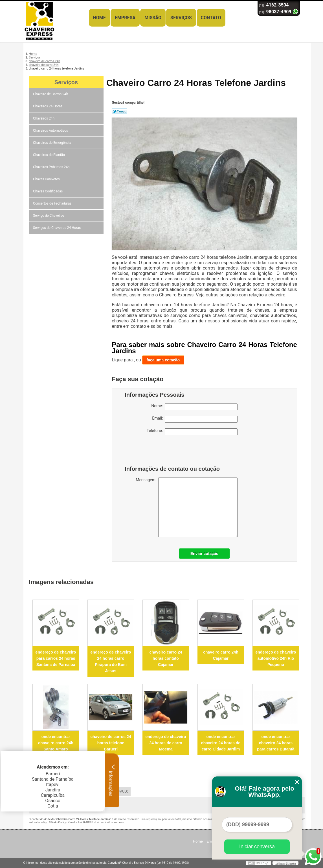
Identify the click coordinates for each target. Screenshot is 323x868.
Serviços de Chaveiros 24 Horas (57, 228)
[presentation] (161, 452)
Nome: (194, 407)
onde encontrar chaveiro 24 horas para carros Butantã (276, 743)
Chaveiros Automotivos (51, 131)
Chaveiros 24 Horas (48, 106)
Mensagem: (187, 507)
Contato (211, 18)
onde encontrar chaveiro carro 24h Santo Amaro (56, 743)
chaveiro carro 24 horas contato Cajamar (166, 658)
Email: (195, 419)
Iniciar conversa (257, 847)
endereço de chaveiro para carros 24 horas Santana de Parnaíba (56, 658)
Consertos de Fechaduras (53, 203)
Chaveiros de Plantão (49, 155)
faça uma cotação (163, 360)
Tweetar (119, 111)
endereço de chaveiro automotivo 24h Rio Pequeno (276, 658)
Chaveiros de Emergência (52, 143)
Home (99, 18)
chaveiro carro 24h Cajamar (221, 655)
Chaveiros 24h (44, 118)
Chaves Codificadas (48, 191)
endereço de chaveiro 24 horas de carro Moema (166, 743)
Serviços (181, 18)
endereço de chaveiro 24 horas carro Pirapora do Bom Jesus (111, 661)
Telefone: (192, 432)
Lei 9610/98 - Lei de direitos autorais (101, 822)
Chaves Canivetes (47, 179)
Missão (153, 18)
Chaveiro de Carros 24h (51, 94)
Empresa (125, 18)
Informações (112, 780)
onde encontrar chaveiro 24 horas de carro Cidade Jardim (221, 743)
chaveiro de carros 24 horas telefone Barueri (111, 743)
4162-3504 (278, 5)
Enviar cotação (205, 554)
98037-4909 (279, 12)
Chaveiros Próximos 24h (52, 167)
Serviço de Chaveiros (49, 216)
